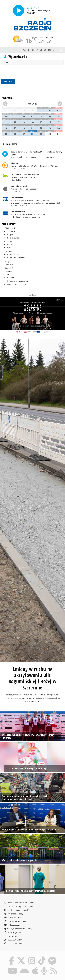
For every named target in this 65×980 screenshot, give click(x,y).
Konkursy (9, 265)
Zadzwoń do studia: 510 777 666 (20, 903)
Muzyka (8, 261)
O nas (7, 274)
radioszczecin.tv (13, 925)
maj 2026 (32, 104)
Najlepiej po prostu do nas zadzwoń (25, 50)
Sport (10, 241)
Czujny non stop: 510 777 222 (19, 906)
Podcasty (8, 251)
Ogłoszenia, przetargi (17, 284)
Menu (61, 50)
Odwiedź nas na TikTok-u (41, 50)
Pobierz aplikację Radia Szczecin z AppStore (24, 189)
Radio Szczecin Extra (16, 258)
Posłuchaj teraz (12, 932)
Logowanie (11, 936)
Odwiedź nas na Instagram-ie (37, 50)
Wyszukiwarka (18, 57)
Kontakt (11, 278)
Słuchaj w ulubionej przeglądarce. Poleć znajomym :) (36, 154)
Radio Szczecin (14, 254)
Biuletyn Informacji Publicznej (18, 929)
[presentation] (22, 72)
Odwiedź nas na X (33, 50)
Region (10, 235)
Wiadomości (10, 228)
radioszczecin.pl (13, 918)
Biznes (10, 248)
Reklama (8, 271)
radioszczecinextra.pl (15, 921)
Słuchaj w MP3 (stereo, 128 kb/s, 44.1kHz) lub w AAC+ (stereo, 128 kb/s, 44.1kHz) (36, 166)
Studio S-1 (9, 268)
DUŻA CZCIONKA (13, 940)
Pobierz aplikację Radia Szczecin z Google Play (25, 177)
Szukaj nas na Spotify (45, 50)
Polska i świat (13, 238)
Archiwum (7, 98)
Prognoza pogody (14, 914)
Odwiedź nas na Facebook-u (29, 50)
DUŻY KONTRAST (13, 943)
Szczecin (11, 231)
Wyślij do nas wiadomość (49, 50)
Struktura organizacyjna (18, 281)
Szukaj (54, 50)
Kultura (10, 244)
